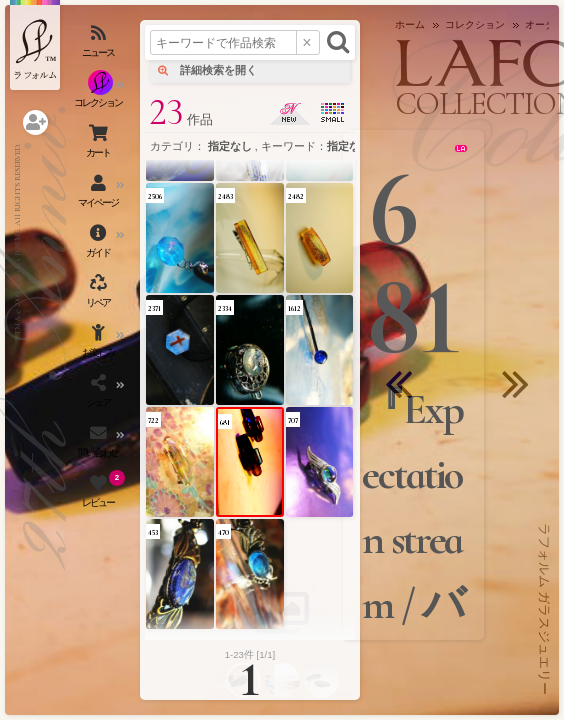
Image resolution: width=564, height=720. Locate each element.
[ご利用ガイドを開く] (100, 245)
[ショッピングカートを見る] (100, 145)
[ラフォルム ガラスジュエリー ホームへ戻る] (35, 45)
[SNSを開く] (100, 395)
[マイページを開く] (100, 195)
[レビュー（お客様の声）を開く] (100, 495)
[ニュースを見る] (100, 45)
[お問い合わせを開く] (100, 445)
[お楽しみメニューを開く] (100, 345)
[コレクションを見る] (100, 95)
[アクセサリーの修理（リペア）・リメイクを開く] (100, 295)
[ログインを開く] (35, 122)
